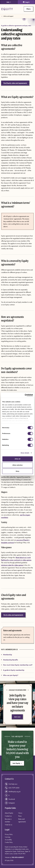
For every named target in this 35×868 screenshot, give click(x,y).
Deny (17, 471)
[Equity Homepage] (7, 9)
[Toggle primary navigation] (28, 9)
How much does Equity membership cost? (17, 665)
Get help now (11, 784)
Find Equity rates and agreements (15, 83)
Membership (7, 655)
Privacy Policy (9, 834)
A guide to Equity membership (13, 670)
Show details (25, 453)
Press (20, 816)
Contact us (8, 816)
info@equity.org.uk (13, 792)
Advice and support (8, 16)
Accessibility (8, 840)
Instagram (10, 803)
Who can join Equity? (10, 675)
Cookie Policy (9, 842)
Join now (17, 717)
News (20, 813)
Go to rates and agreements (13, 615)
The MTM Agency (18, 857)
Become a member (8, 820)
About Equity (9, 813)
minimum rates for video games (12, 565)
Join (9, 2)
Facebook (10, 799)
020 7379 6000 (12, 788)
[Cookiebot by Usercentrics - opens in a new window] (25, 395)
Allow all (17, 459)
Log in (26, 2)
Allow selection (17, 465)
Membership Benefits (10, 660)
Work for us (8, 825)
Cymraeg (8, 837)
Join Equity (17, 763)
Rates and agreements (13, 630)
